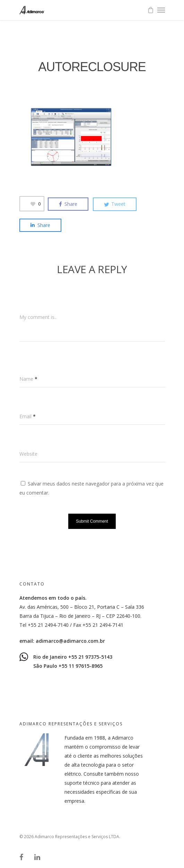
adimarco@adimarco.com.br (70, 641)
